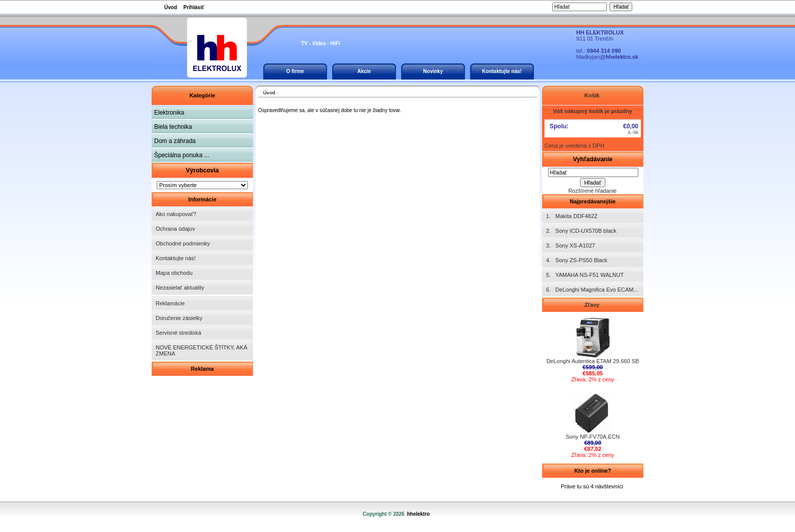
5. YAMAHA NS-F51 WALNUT (585, 275)
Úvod (171, 7)
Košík (592, 95)
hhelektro (419, 514)
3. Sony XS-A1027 (571, 245)
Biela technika (173, 127)
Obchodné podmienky (183, 243)
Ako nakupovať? (176, 214)
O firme (295, 71)
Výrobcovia (202, 170)
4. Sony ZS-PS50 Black (577, 260)
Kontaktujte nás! (502, 71)
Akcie (364, 71)
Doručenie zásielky (179, 318)
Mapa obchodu (174, 273)
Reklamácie (170, 303)
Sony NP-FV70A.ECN (593, 434)
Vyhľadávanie (593, 159)
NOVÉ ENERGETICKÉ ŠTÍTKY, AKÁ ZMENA (202, 350)
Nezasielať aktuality (180, 288)
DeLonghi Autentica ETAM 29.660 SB (593, 359)
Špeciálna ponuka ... (182, 155)
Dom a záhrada (175, 141)
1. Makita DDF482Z (572, 216)
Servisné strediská (178, 333)
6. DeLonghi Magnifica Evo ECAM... (592, 290)
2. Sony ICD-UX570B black (581, 231)
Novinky (433, 71)
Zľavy (593, 305)
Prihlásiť (194, 7)
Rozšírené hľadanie (593, 191)
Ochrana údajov (175, 229)
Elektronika (169, 113)
